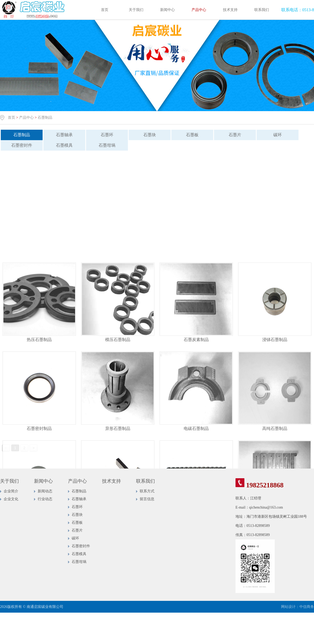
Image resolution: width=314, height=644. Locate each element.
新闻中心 (167, 10)
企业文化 (11, 499)
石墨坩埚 (104, 145)
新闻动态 (45, 491)
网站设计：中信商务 (298, 607)
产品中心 (199, 10)
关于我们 (136, 10)
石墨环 (104, 135)
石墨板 (189, 135)
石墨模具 (61, 145)
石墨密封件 (81, 546)
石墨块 (146, 135)
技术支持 (230, 10)
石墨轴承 (61, 135)
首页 (105, 10)
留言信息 (147, 499)
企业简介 (11, 491)
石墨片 (232, 135)
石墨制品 (45, 118)
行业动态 (45, 499)
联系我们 (262, 10)
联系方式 (147, 491)
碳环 (274, 135)
